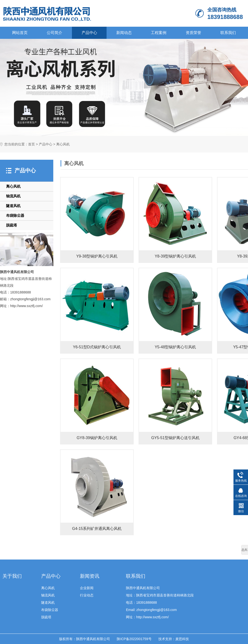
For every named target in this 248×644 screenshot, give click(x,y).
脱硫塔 (12, 225)
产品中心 (89, 33)
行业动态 (87, 595)
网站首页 (20, 33)
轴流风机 (13, 196)
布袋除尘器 (15, 215)
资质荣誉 (194, 33)
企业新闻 (87, 588)
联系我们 (228, 33)
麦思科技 (182, 639)
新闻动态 (124, 33)
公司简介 (54, 33)
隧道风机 (13, 206)
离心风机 (63, 144)
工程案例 (159, 33)
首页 (31, 144)
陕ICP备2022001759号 (134, 639)
